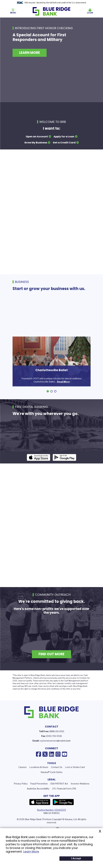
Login (90, 11)
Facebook (38, 762)
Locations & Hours (39, 775)
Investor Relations (80, 791)
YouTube (65, 762)
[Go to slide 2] (51, 391)
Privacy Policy (21, 791)
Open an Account (37, 137)
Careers (23, 775)
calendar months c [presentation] (64, 691)
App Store (40, 810)
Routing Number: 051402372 (51, 818)
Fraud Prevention (39, 791)
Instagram (58, 762)
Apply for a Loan (64, 137)
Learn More (31, 852)
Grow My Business (36, 143)
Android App (64, 465)
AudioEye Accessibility (38, 796)
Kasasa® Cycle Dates (52, 780)
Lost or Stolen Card (75, 775)
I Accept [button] (76, 858)
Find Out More (51, 662)
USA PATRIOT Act (59, 791)
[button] (90, 11)
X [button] (100, 831)
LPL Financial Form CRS (64, 796)
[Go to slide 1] (48, 391)
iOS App (39, 465)
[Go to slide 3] (55, 391)
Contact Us (57, 775)
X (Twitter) (45, 762)
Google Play (63, 810)
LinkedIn (51, 762)
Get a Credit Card (64, 143)
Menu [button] (13, 11)
